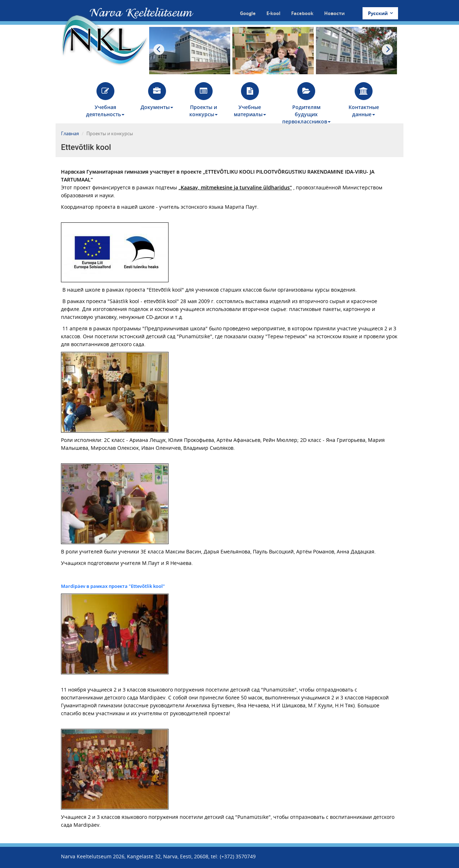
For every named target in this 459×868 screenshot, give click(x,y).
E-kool (273, 13)
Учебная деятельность (105, 100)
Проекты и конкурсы (204, 100)
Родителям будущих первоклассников (306, 103)
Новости (334, 13)
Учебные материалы (250, 100)
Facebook (302, 13)
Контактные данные (364, 100)
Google (248, 13)
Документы (157, 96)
